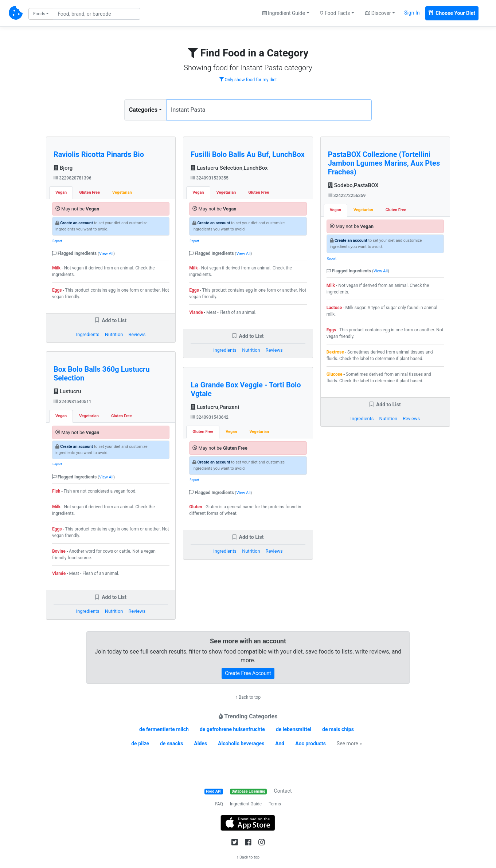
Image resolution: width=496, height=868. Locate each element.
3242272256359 (347, 196)
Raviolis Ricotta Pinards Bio (99, 154)
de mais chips (338, 729)
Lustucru (67, 391)
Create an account (77, 223)
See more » (349, 743)
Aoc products (311, 743)
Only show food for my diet (248, 80)
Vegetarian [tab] (122, 192)
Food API (214, 791)
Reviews (137, 334)
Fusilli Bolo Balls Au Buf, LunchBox (247, 154)
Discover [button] (378, 13)
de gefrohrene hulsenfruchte (232, 729)
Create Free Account (248, 673)
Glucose (335, 374)
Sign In (412, 13)
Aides (200, 743)
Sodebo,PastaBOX (353, 185)
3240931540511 (73, 402)
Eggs (57, 290)
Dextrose (335, 352)
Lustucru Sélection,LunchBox (229, 168)
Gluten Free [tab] (89, 192)
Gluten (196, 507)
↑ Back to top (248, 697)
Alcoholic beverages (241, 743)
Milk (56, 268)
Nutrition (114, 334)
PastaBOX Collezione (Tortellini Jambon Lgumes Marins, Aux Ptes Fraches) (384, 163)
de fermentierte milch (164, 729)
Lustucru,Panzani (215, 407)
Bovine (59, 551)
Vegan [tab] (61, 192)
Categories (143, 110)
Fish (56, 491)
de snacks (171, 743)
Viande (59, 573)
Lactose (334, 308)
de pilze (140, 743)
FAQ (219, 804)
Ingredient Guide (246, 804)
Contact (283, 791)
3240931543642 (210, 417)
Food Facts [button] (335, 13)
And (280, 743)
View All (106, 254)
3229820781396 (73, 178)
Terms (275, 804)
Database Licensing (249, 791)
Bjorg (63, 168)
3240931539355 (210, 178)
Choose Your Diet (452, 13)
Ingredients (88, 334)
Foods (39, 14)
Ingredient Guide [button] (284, 13)
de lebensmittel (294, 729)
